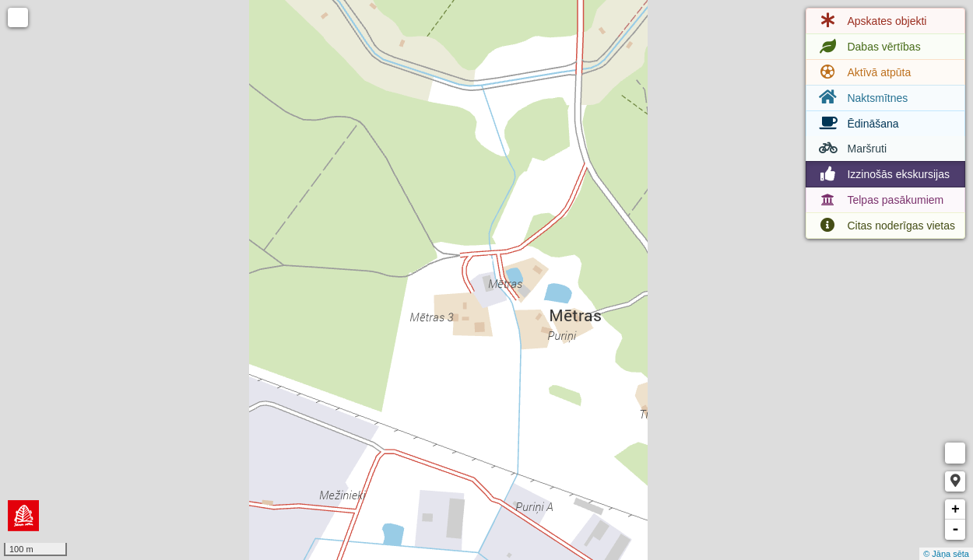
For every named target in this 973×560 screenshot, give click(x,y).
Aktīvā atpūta (863, 72)
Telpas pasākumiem (880, 200)
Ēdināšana (857, 124)
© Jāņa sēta (946, 554)
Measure (955, 453)
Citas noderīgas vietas (885, 226)
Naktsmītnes (862, 98)
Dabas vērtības (868, 47)
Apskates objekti (871, 21)
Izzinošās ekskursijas (883, 174)
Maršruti (851, 149)
